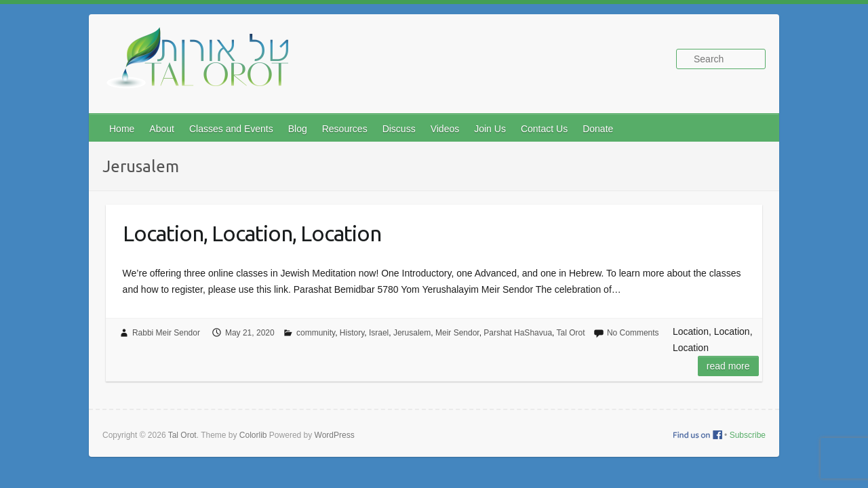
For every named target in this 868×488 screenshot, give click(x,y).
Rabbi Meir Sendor (166, 333)
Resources (345, 129)
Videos (445, 129)
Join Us (490, 129)
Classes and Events (231, 129)
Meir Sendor (457, 333)
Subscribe (748, 435)
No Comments (633, 333)
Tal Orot (571, 333)
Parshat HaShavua (518, 333)
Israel (379, 333)
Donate (598, 129)
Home (122, 129)
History (352, 333)
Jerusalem (412, 333)
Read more (728, 366)
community (316, 333)
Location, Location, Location (252, 233)
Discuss (399, 129)
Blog (298, 129)
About (162, 129)
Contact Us (544, 129)
